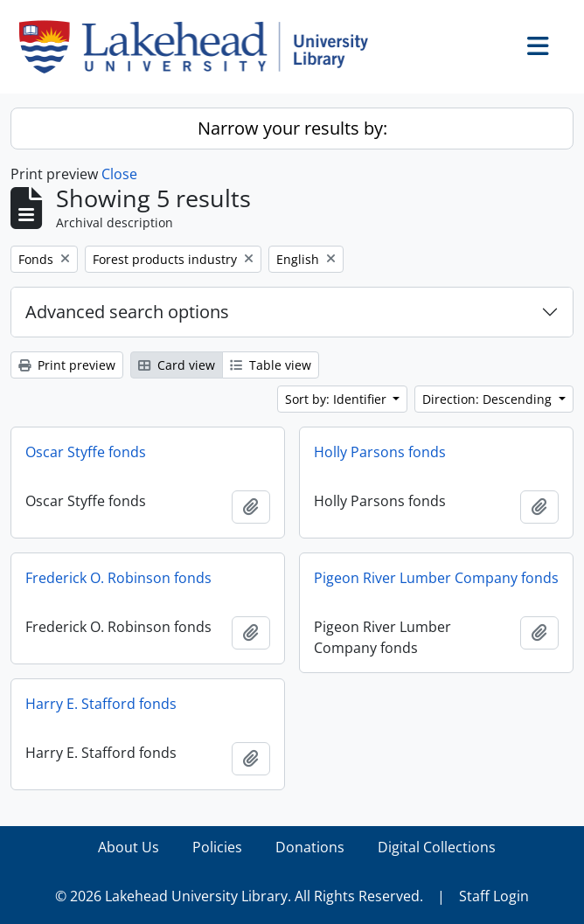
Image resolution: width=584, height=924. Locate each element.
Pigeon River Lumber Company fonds (436, 578)
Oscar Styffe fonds (86, 452)
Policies (217, 847)
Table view (271, 365)
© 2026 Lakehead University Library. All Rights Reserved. (239, 896)
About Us (129, 847)
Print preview (67, 365)
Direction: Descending (489, 399)
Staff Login (494, 896)
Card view (177, 365)
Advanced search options (127, 312)
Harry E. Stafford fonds (101, 704)
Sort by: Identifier (337, 399)
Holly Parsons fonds (380, 452)
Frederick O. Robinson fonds (118, 578)
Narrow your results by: (292, 128)
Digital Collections (437, 847)
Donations (310, 847)
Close (119, 174)
